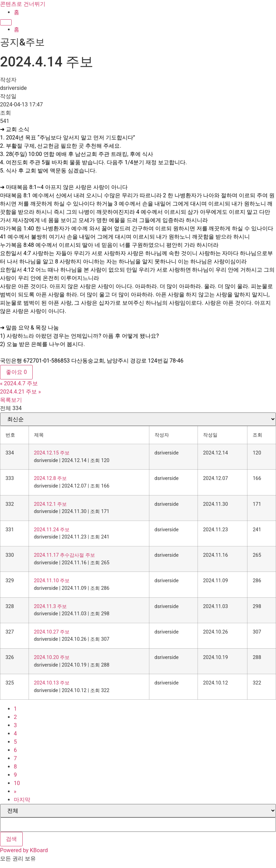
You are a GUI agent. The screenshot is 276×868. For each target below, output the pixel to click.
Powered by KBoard (24, 850)
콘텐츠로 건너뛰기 (23, 4)
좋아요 (16, 372)
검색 (11, 839)
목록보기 (11, 400)
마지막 (22, 800)
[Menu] (6, 22)
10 (17, 783)
